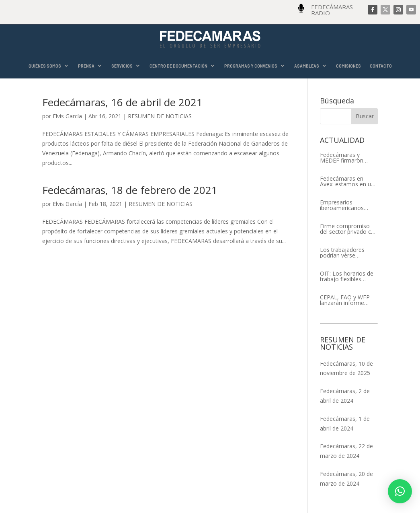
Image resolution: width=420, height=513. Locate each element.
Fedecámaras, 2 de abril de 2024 (345, 396)
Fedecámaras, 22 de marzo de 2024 (346, 451)
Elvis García (67, 116)
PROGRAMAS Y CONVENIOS (251, 66)
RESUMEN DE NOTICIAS (160, 116)
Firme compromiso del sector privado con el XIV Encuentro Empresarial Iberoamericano (349, 229)
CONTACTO (381, 66)
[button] (400, 491)
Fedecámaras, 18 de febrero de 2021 (130, 190)
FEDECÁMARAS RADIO (332, 10)
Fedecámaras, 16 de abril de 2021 (122, 102)
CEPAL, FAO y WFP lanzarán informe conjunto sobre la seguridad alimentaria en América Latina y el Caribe (349, 300)
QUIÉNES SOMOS (45, 66)
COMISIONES (348, 66)
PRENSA (86, 66)
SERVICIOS (122, 66)
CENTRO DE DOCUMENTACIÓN (178, 66)
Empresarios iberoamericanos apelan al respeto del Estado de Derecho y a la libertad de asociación (347, 205)
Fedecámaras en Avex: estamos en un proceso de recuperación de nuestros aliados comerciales (347, 181)
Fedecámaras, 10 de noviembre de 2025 (346, 368)
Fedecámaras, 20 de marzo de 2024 (346, 479)
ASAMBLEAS (307, 66)
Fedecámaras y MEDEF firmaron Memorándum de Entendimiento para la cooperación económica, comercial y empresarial (349, 158)
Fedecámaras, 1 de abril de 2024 (345, 423)
